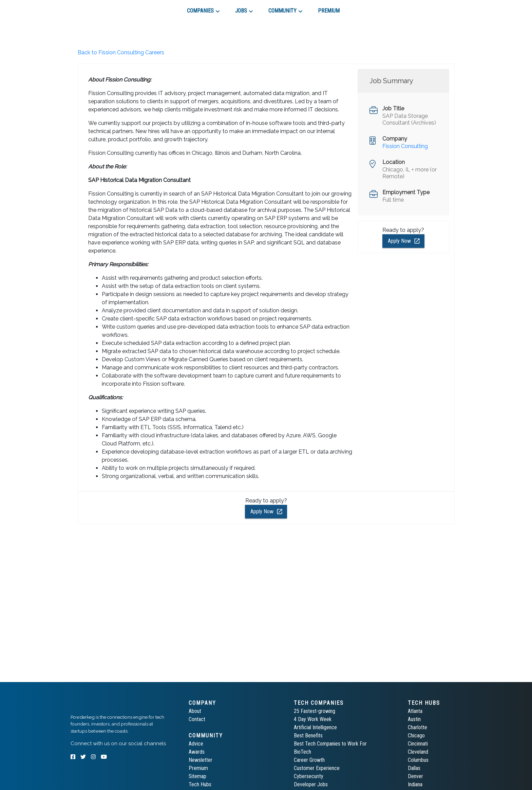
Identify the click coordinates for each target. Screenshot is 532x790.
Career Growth (309, 760)
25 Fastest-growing (315, 711)
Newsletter (201, 760)
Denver (415, 776)
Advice (196, 744)
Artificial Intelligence (315, 727)
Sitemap (197, 776)
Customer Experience (317, 768)
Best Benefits (308, 736)
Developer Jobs (311, 784)
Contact (197, 719)
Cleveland (418, 752)
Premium (198, 768)
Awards (197, 752)
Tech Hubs (200, 784)
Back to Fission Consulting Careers (121, 52)
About (195, 711)
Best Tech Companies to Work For (330, 744)
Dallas (414, 768)
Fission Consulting (405, 146)
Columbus (418, 760)
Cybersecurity (309, 776)
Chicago (416, 736)
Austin (414, 719)
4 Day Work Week (313, 719)
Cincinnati (418, 744)
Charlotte (417, 727)
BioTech (302, 752)
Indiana (415, 784)
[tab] (95, 8)
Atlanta (415, 711)
